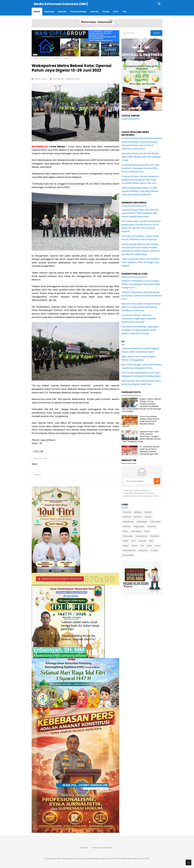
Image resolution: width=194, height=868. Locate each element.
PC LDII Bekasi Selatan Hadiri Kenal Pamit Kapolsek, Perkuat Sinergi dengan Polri (150, 450)
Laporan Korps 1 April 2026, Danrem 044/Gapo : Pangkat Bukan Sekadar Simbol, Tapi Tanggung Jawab (141, 436)
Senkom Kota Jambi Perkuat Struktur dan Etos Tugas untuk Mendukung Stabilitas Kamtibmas (141, 307)
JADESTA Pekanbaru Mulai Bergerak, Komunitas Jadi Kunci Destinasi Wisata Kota (142, 296)
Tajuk (149, 546)
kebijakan (143, 550)
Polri (134, 541)
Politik (126, 541)
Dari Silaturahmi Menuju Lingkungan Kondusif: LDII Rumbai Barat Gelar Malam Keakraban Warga (140, 330)
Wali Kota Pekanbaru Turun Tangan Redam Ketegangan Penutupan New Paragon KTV (141, 284)
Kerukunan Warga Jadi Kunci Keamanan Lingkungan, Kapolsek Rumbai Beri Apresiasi (139, 318)
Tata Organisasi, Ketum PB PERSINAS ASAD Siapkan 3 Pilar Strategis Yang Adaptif (141, 262)
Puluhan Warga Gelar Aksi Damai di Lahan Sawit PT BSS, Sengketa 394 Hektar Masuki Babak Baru (140, 213)
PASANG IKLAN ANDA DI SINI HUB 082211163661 (62, 579)
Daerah (148, 512)
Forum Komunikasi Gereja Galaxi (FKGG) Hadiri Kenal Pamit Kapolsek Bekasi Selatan (141, 421)
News (77, 79)
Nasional (70, 79)
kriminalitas (128, 555)
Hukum (148, 517)
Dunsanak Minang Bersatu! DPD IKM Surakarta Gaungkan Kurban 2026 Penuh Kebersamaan (140, 168)
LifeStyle (127, 526)
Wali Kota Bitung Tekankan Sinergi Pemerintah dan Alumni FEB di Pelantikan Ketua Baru (139, 145)
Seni (152, 541)
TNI (142, 546)
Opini (147, 531)
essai (157, 546)
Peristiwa (155, 536)
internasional (129, 550)
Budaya (138, 512)
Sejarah (143, 541)
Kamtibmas (59, 79)
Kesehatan (142, 522)
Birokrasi (127, 512)
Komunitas (155, 522)
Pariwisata (128, 536)
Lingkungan (139, 526)
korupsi (154, 550)
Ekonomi (138, 517)
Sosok (135, 546)
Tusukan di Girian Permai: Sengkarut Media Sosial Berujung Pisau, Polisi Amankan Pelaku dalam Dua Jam (140, 180)
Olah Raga (136, 531)
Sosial (126, 546)
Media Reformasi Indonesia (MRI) (77, 858)
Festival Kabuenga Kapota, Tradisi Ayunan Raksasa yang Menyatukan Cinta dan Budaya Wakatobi (140, 191)
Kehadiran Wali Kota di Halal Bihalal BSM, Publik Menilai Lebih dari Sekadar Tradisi (141, 157)
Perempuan (142, 536)
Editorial (127, 517)
